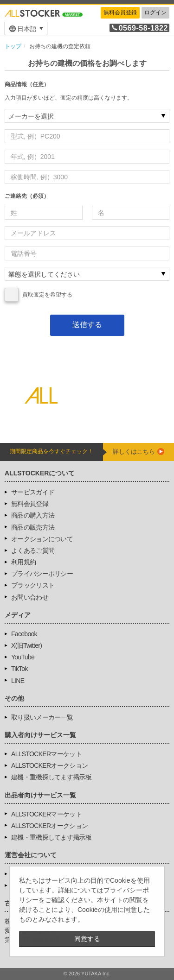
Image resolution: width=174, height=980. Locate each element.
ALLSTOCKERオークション (49, 765)
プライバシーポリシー (42, 574)
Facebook (24, 634)
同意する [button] (87, 939)
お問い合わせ (30, 597)
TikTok (19, 669)
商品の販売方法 (33, 527)
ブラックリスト (33, 585)
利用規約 (23, 562)
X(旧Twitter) (26, 645)
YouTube (23, 657)
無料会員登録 (120, 13)
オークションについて (42, 539)
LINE (18, 681)
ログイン (155, 13)
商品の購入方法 (33, 515)
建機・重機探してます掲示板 (51, 777)
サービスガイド (33, 492)
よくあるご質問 (33, 550)
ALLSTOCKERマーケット (46, 754)
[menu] (26, 28)
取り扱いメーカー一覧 (42, 717)
